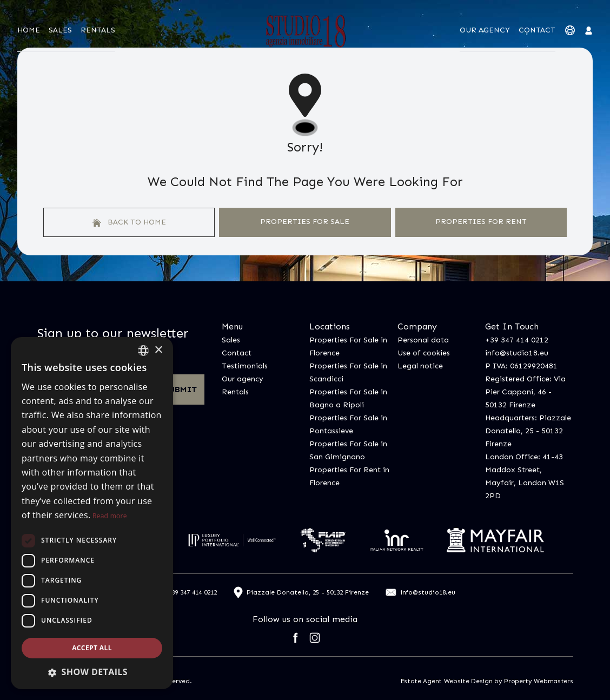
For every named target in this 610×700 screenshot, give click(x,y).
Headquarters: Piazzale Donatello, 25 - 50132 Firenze (528, 431)
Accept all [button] (92, 648)
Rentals (98, 30)
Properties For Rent (481, 222)
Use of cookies (424, 353)
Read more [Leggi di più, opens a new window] (110, 516)
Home (29, 30)
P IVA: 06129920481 (521, 366)
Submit (180, 389)
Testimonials (245, 366)
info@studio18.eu (517, 353)
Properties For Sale (305, 222)
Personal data (423, 340)
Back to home (129, 222)
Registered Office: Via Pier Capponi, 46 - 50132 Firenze (525, 392)
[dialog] (92, 513)
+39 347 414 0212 (517, 340)
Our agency (485, 30)
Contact (537, 30)
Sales (60, 30)
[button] (92, 672)
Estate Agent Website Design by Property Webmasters (487, 681)
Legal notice (420, 366)
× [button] (158, 350)
